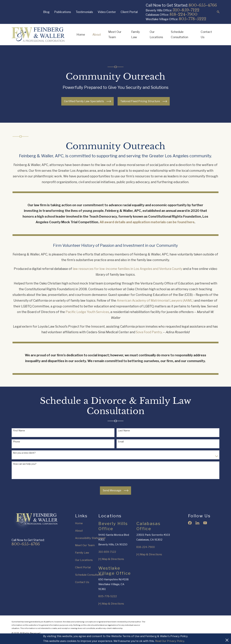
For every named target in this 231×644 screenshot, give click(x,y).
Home (79, 523)
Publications (63, 12)
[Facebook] (190, 523)
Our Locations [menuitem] (156, 34)
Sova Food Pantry (149, 336)
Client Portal (129, 12)
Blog (46, 12)
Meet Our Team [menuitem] (115, 34)
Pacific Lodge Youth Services (87, 316)
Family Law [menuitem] (136, 34)
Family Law (82, 553)
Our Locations (84, 560)
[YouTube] (205, 523)
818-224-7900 (184, 14)
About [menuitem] (97, 35)
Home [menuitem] (81, 35)
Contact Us (82, 582)
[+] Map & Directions (111, 559)
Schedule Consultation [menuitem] (180, 34)
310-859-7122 (186, 10)
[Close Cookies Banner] (227, 639)
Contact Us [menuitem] (206, 34)
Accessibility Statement (90, 538)
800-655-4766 (203, 5)
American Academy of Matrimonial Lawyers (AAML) (155, 304)
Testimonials (84, 12)
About (79, 531)
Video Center (107, 12)
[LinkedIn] (197, 523)
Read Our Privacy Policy (170, 641)
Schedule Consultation (89, 575)
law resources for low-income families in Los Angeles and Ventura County (128, 273)
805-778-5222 (193, 19)
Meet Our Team (85, 545)
